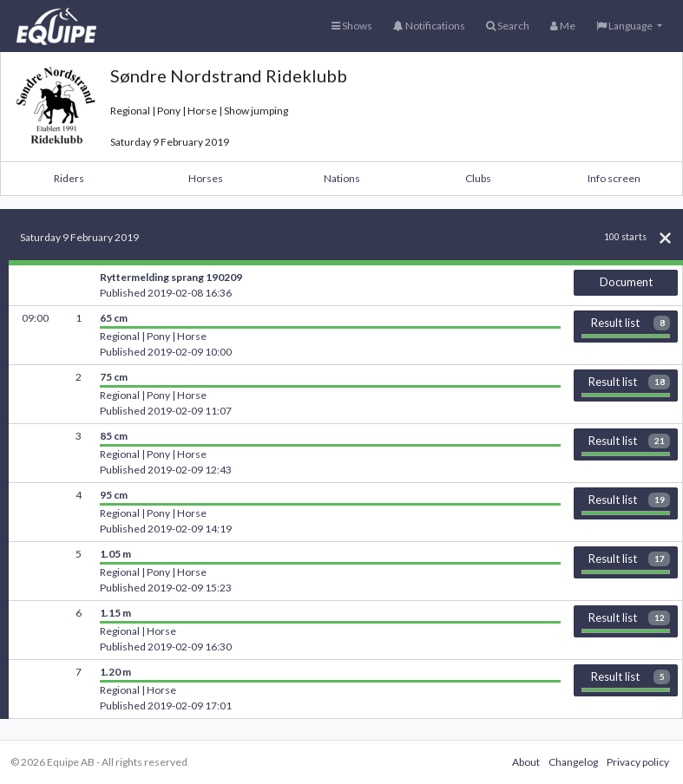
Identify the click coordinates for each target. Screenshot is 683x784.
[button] (629, 26)
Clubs (478, 178)
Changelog (573, 762)
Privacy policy (638, 762)
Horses (206, 178)
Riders (69, 178)
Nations (342, 178)
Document (626, 282)
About (526, 762)
